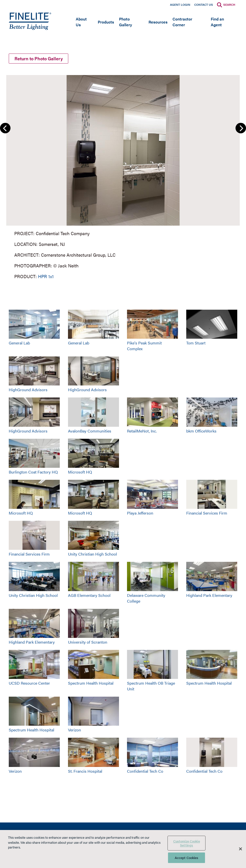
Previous (5, 128)
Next (241, 128)
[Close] (240, 849)
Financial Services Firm (207, 513)
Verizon (74, 730)
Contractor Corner (182, 22)
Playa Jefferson (140, 513)
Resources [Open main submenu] (158, 22)
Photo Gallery (125, 22)
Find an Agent (217, 22)
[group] (123, 177)
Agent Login (180, 5)
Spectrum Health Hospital (91, 683)
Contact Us (204, 5)
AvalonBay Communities (90, 431)
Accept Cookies (187, 858)
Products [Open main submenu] (106, 22)
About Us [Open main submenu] (81, 22)
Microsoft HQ (80, 472)
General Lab (19, 343)
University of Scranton (88, 642)
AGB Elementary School (89, 595)
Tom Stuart (196, 343)
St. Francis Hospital (85, 771)
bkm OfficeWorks (201, 431)
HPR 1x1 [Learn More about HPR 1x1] (46, 276)
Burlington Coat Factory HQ (33, 472)
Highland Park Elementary (209, 595)
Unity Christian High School (92, 554)
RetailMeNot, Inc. (142, 431)
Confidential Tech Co (145, 771)
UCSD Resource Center (29, 683)
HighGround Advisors (28, 390)
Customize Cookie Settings (187, 843)
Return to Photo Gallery (39, 58)
